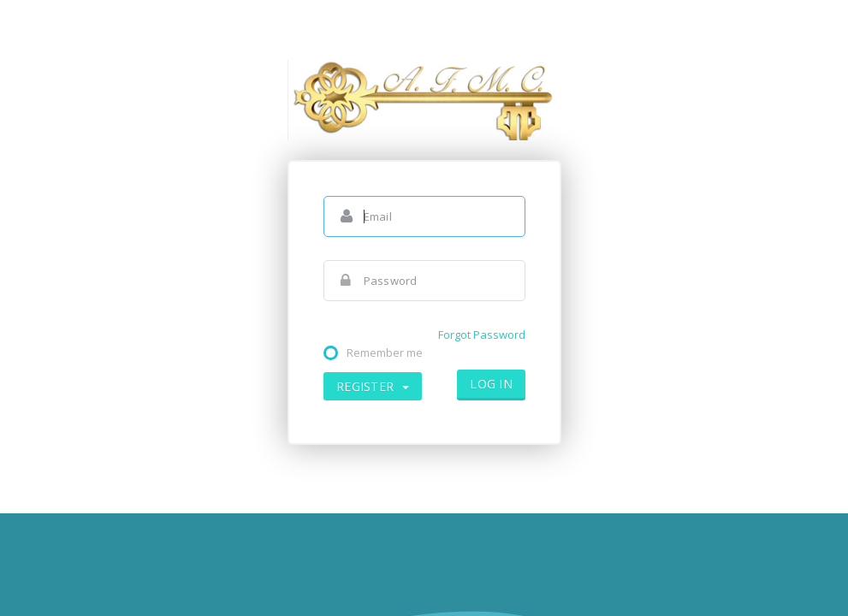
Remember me (385, 352)
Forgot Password (482, 335)
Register (373, 386)
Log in (491, 384)
